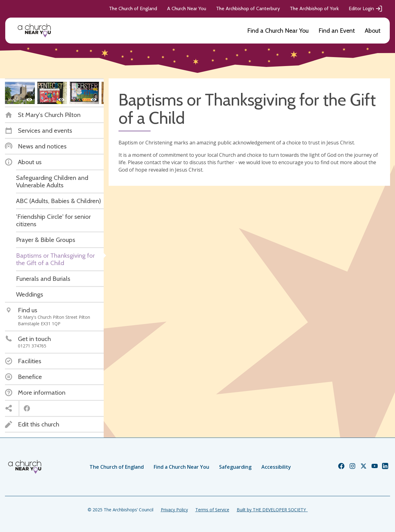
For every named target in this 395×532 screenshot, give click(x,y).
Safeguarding (235, 467)
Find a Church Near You (278, 31)
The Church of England (133, 8)
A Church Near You (187, 8)
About (373, 31)
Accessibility (276, 467)
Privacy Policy (174, 510)
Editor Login (366, 9)
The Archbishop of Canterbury (248, 8)
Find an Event (337, 31)
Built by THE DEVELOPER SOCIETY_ (272, 510)
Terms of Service (212, 510)
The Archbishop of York (314, 8)
